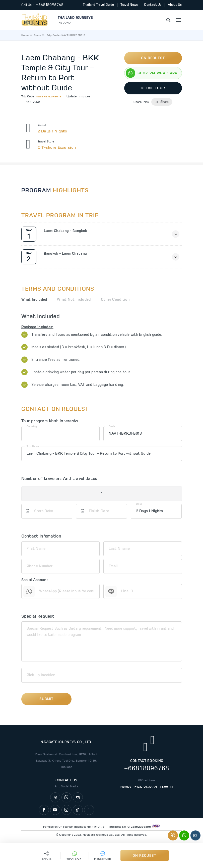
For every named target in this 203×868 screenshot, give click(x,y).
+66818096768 (50, 5)
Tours (38, 35)
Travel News (129, 5)
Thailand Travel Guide (98, 5)
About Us (175, 5)
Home (25, 35)
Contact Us (153, 5)
